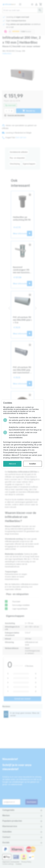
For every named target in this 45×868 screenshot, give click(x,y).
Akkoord (12, 464)
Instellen (33, 464)
